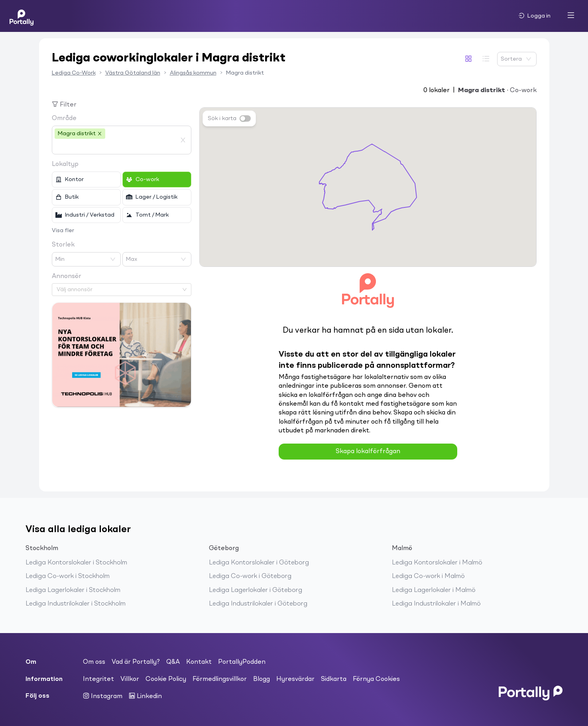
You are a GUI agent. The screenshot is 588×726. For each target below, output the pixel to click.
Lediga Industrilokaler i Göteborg (258, 604)
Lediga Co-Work (74, 73)
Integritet (98, 679)
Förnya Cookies (376, 679)
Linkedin (145, 696)
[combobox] (116, 147)
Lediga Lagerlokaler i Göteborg (256, 590)
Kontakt (199, 662)
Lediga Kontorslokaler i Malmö (437, 563)
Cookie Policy (166, 679)
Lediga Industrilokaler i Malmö (436, 604)
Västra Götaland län (133, 73)
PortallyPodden (242, 662)
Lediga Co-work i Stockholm (68, 576)
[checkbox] (86, 180)
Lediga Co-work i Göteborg (250, 576)
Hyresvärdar (295, 679)
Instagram (103, 696)
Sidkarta (334, 679)
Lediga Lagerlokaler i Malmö (434, 590)
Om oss (94, 662)
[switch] (245, 118)
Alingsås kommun (193, 73)
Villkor (130, 679)
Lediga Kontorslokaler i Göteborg (259, 563)
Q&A (173, 662)
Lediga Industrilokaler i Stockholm (76, 604)
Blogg (262, 679)
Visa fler (63, 231)
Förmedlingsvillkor (220, 679)
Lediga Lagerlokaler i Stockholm (73, 590)
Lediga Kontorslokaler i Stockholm (76, 563)
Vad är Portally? (136, 662)
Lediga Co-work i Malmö (428, 576)
